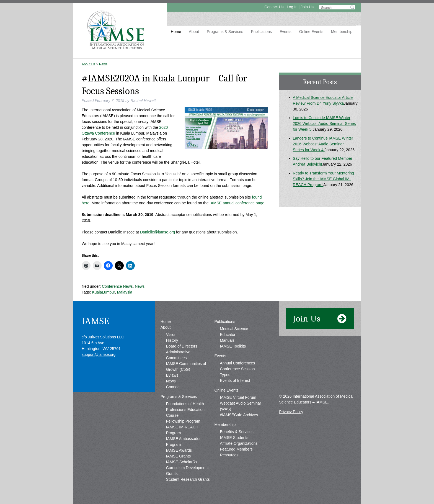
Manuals (227, 340)
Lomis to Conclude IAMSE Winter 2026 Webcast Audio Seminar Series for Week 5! (324, 124)
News (103, 64)
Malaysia (125, 292)
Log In (292, 7)
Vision (171, 335)
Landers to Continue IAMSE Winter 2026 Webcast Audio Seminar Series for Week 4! (323, 144)
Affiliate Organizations (239, 443)
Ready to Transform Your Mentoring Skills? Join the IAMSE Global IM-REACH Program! (323, 179)
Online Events (311, 32)
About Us (88, 64)
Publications (261, 32)
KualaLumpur (103, 292)
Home (176, 32)
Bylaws (172, 375)
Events (286, 32)
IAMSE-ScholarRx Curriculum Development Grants (187, 468)
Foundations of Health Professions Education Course (185, 410)
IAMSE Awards (179, 450)
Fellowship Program (183, 421)
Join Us (307, 7)
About (194, 32)
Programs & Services (225, 32)
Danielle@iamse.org (157, 232)
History (172, 340)
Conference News (117, 286)
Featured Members (236, 449)
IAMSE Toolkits (233, 346)
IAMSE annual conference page (237, 203)
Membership (342, 32)
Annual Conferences (237, 363)
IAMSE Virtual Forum (238, 397)
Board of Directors (182, 346)
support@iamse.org (99, 354)
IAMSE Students (234, 438)
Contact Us (274, 7)
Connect (173, 387)
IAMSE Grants (178, 456)
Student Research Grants (188, 479)
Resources (229, 455)
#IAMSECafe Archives (239, 415)
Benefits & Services (237, 432)
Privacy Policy (291, 412)
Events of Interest (235, 380)
